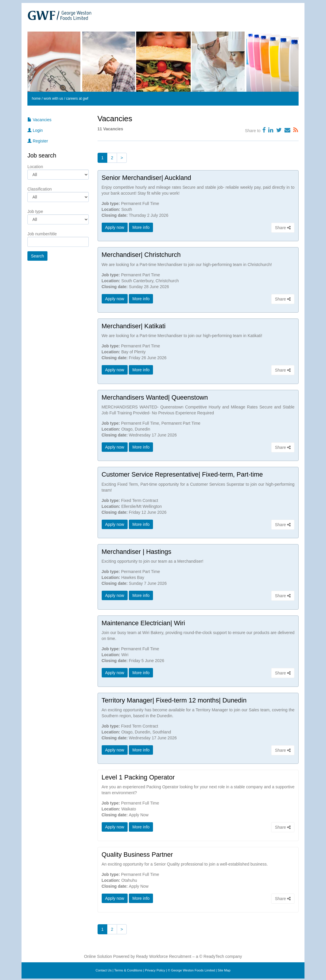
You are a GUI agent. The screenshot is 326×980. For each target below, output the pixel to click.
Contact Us (103, 969)
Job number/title (42, 234)
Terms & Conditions (128, 969)
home (36, 99)
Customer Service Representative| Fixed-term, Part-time (182, 474)
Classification (39, 189)
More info (141, 227)
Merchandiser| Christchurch (141, 255)
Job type (35, 211)
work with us (53, 99)
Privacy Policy (155, 969)
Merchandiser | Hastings (137, 551)
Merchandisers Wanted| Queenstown (155, 397)
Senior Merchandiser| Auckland (146, 178)
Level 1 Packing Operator (138, 776)
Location (35, 167)
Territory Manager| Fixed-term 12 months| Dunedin (174, 699)
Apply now (115, 227)
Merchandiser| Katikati (134, 326)
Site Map (224, 969)
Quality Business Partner (137, 853)
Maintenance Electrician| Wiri (143, 622)
